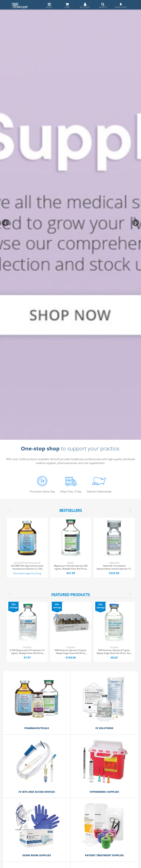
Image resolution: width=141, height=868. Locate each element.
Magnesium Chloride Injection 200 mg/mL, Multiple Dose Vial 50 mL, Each (71, 567)
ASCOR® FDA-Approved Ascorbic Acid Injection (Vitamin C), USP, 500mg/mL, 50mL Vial (27, 567)
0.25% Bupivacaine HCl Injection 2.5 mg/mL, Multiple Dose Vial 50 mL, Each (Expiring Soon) (27, 652)
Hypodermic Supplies (104, 792)
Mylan (71, 563)
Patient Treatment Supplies (104, 855)
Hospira (27, 647)
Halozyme (114, 563)
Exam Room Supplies (37, 855)
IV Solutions (104, 728)
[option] (71, 632)
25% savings (14, 606)
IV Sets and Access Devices (37, 792)
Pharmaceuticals (37, 728)
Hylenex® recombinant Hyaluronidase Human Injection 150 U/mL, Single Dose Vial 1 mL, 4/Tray (114, 567)
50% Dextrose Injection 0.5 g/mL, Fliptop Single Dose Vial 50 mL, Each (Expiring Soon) (114, 652)
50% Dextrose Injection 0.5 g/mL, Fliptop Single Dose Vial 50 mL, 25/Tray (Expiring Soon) (71, 652)
